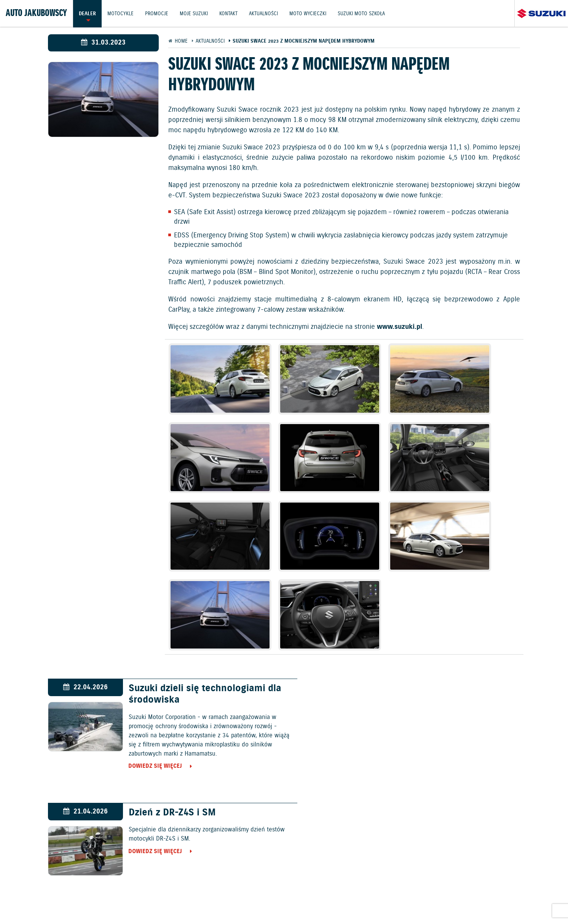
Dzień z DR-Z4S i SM (408, 568)
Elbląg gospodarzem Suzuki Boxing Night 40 (440, 699)
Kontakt (230, 13)
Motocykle (121, 13)
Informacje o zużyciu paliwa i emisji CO (183, 900)
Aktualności (265, 13)
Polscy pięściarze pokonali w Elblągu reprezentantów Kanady (192, 699)
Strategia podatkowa (475, 900)
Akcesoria (361, 879)
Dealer (87, 13)
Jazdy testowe (289, 879)
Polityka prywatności (273, 900)
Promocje (157, 13)
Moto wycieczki (310, 13)
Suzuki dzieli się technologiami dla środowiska (199, 574)
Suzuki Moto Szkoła (364, 13)
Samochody (253, 838)
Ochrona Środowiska (94, 900)
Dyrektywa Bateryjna (413, 900)
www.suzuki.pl (400, 327)
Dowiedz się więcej (150, 646)
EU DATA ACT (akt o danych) (344, 900)
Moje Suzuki (195, 13)
